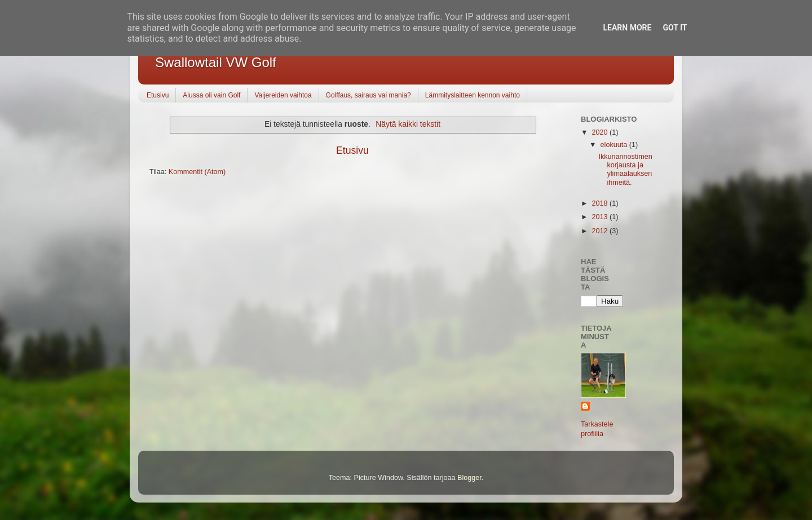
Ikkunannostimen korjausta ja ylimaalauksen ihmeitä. (625, 169)
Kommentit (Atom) (197, 172)
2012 (601, 231)
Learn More (627, 28)
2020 (601, 132)
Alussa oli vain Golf (211, 95)
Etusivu (158, 95)
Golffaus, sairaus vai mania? (369, 95)
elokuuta (615, 145)
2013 (601, 217)
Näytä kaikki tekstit (408, 124)
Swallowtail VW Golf (216, 62)
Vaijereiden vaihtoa (283, 95)
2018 (601, 203)
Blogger (469, 478)
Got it (675, 28)
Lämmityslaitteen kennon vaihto (473, 95)
